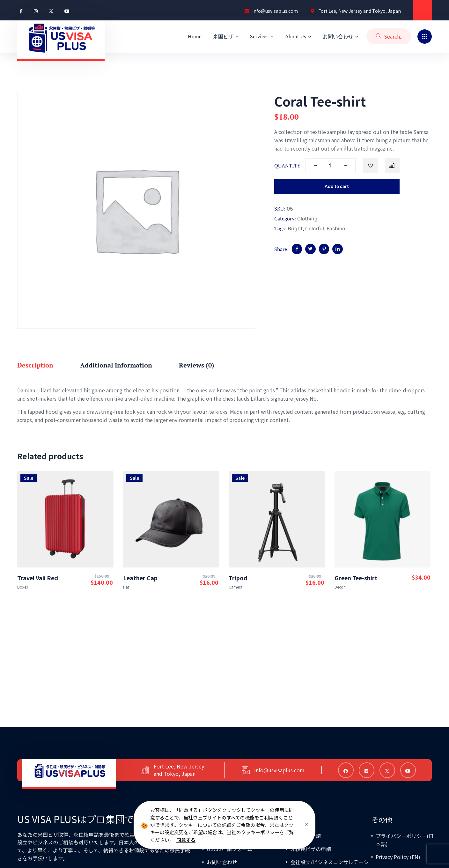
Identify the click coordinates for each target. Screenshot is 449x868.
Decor (340, 587)
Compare (392, 166)
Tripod (238, 578)
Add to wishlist (371, 166)
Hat (126, 587)
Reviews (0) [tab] (197, 365)
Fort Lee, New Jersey (182, 766)
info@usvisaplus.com (283, 770)
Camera (236, 587)
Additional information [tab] (116, 365)
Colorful (315, 229)
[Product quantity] (331, 166)
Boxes (22, 587)
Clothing (307, 219)
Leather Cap (140, 578)
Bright (295, 229)
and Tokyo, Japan (178, 774)
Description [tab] (35, 365)
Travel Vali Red (38, 578)
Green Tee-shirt (356, 578)
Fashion (336, 229)
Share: (281, 249)
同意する (186, 840)
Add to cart (337, 186)
